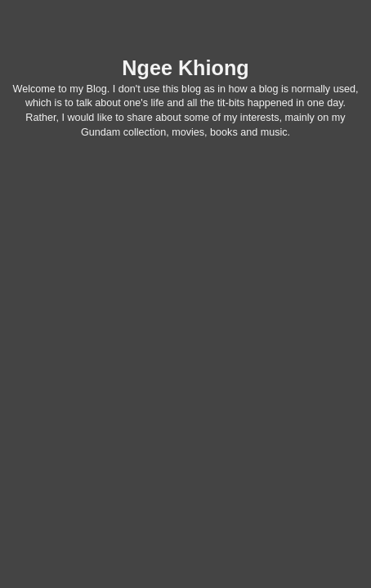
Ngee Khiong (185, 68)
